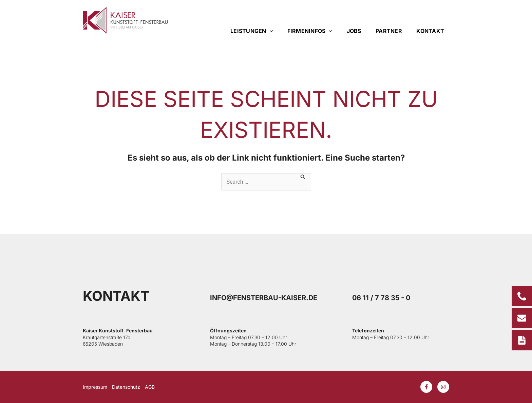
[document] (266, 201)
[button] (365, 138)
